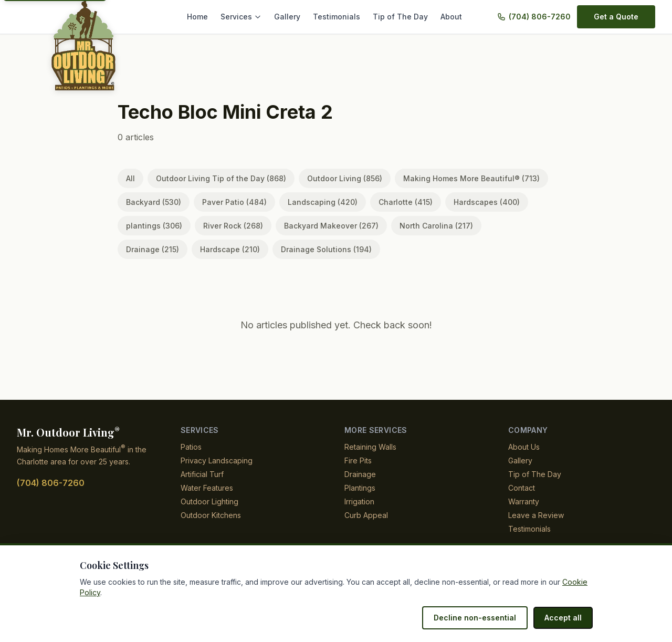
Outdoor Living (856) (335, 178)
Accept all (564, 618)
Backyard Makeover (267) (320, 226)
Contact (522, 488)
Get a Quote (617, 17)
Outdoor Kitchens (211, 515)
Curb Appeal (366, 515)
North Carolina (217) (420, 226)
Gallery (296, 17)
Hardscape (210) (154, 249)
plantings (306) (152, 226)
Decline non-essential (480, 618)
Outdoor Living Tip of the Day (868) (217, 178)
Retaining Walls (371, 447)
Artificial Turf (203, 474)
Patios (191, 447)
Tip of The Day (403, 17)
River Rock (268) (227, 226)
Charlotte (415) (389, 202)
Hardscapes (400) (466, 202)
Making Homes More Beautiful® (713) (458, 178)
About (451, 17)
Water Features (207, 488)
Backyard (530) (152, 202)
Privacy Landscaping (216, 460)
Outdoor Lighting (211, 501)
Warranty (524, 501)
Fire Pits (358, 460)
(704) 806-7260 (541, 17)
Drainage (360, 474)
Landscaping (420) (310, 202)
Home (210, 17)
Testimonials (343, 17)
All (130, 178)
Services (252, 17)
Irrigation (361, 501)
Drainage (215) (502, 226)
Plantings (360, 488)
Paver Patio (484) (228, 202)
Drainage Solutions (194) (246, 249)
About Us (524, 447)
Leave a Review (534, 515)
